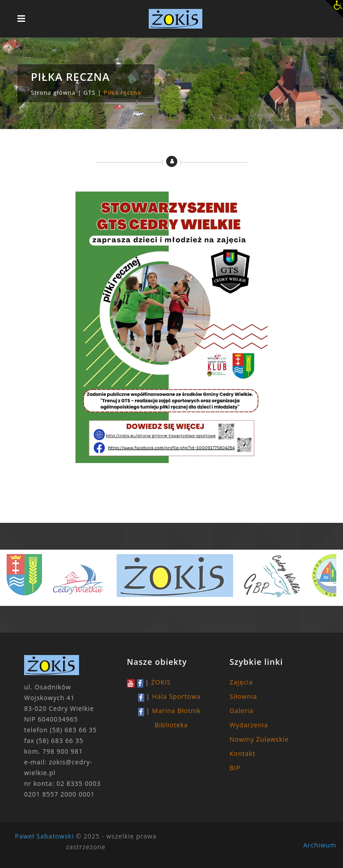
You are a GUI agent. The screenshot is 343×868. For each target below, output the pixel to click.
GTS (90, 92)
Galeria (241, 711)
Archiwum (320, 845)
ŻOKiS (161, 682)
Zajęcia (241, 682)
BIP (235, 768)
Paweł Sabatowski (45, 836)
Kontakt (243, 753)
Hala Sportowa (176, 696)
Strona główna (53, 92)
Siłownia (243, 696)
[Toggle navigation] (21, 19)
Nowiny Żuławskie (259, 739)
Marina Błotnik (177, 711)
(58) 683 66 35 (73, 730)
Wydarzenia (249, 725)
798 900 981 (63, 751)
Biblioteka (171, 725)
